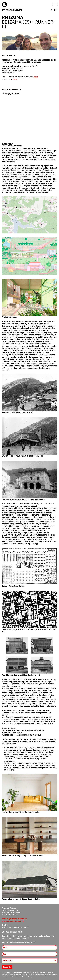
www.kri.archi (8, 73)
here (36, 77)
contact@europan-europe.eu (14, 919)
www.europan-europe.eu (13, 921)
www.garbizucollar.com (12, 68)
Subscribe (7, 967)
